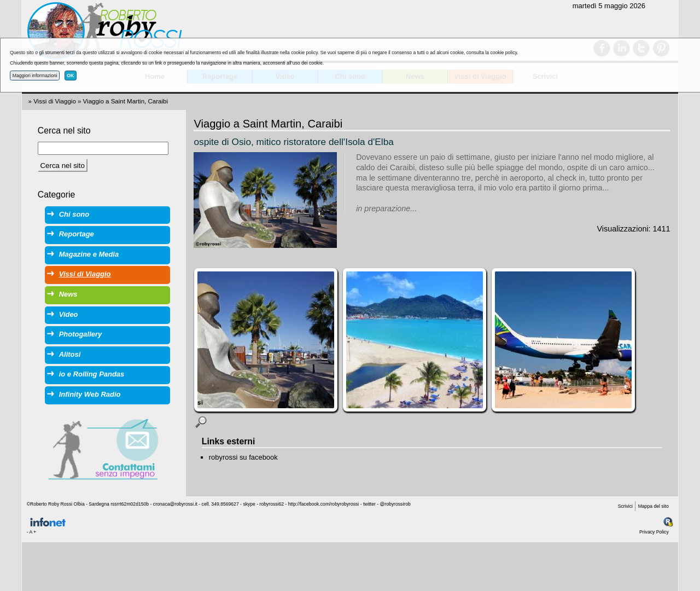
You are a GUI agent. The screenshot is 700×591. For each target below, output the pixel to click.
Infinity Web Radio (90, 394)
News (68, 294)
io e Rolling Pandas (92, 374)
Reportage (77, 234)
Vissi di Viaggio (55, 101)
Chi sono (74, 214)
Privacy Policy (654, 532)
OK (70, 76)
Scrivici (625, 506)
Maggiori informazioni (35, 76)
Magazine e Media (89, 254)
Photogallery (80, 334)
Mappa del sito (654, 506)
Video (69, 314)
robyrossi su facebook (243, 457)
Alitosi (70, 354)
